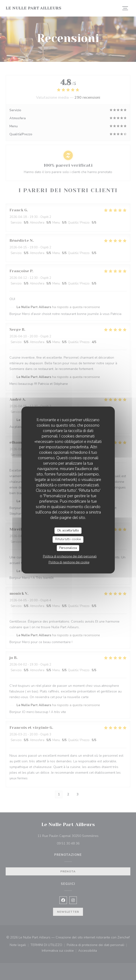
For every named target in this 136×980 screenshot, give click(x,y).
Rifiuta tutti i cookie (68, 539)
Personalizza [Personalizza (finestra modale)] (68, 548)
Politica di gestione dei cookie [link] (69, 562)
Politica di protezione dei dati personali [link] (70, 556)
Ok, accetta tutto (68, 530)
